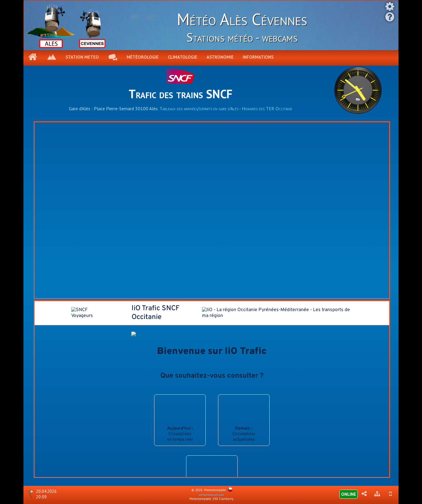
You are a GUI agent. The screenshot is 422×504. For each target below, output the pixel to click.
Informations (258, 57)
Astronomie (220, 57)
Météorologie (143, 57)
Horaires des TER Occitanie (267, 108)
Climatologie (183, 57)
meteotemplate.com (211, 495)
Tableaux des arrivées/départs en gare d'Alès (199, 108)
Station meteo (82, 57)
